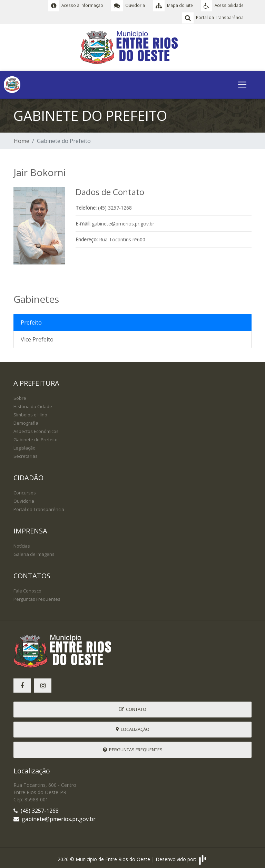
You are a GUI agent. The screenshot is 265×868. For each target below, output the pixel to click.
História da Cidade (33, 405)
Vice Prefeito (37, 338)
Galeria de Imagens (34, 552)
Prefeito (31, 321)
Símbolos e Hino (30, 413)
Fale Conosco (27, 589)
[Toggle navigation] (242, 83)
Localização (133, 727)
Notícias (22, 544)
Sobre (20, 396)
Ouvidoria (24, 499)
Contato (133, 707)
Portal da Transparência (39, 508)
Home (22, 139)
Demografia (26, 421)
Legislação (24, 446)
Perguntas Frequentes (37, 597)
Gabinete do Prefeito (36, 438)
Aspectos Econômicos (36, 430)
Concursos (25, 491)
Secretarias (26, 454)
